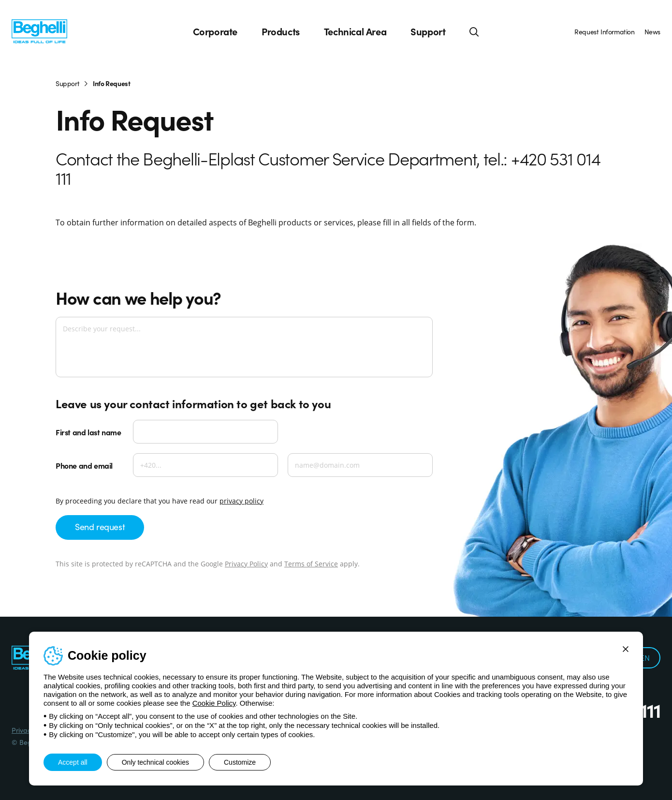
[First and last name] (205, 432)
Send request (100, 526)
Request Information (604, 31)
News (652, 31)
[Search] (474, 31)
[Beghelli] (39, 30)
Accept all (73, 762)
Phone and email (84, 465)
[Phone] (205, 465)
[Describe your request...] (244, 347)
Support (428, 31)
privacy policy (241, 501)
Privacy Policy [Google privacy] (246, 564)
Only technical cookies (155, 762)
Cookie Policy (214, 703)
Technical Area (355, 31)
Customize (240, 762)
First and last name (88, 432)
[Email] (360, 465)
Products (281, 31)
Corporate (215, 31)
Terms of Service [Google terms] (311, 564)
